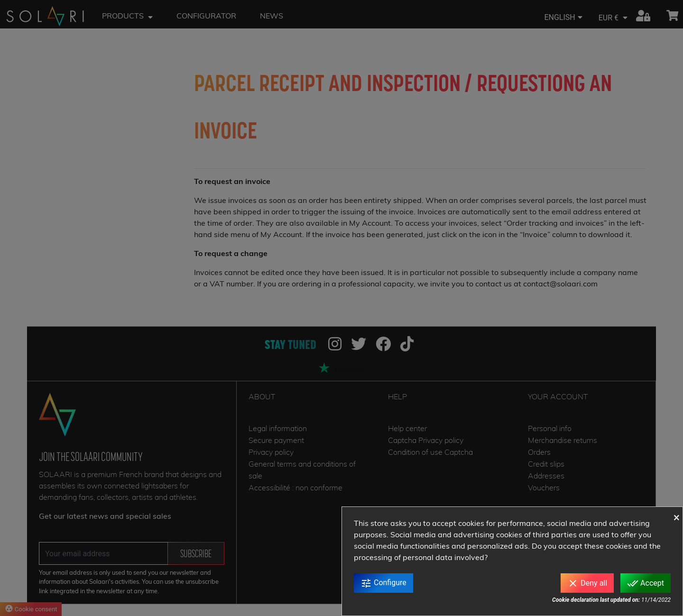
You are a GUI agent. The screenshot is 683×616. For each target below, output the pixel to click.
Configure (383, 583)
